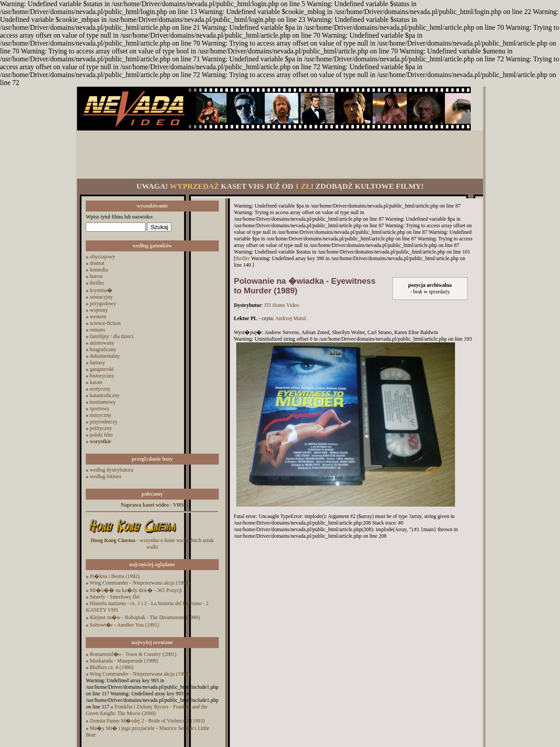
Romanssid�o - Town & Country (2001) (133, 654)
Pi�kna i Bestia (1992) (115, 576)
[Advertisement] (280, 155)
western (98, 317)
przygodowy (103, 303)
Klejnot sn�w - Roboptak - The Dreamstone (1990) (145, 617)
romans (97, 330)
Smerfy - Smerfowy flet (115, 597)
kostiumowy (103, 402)
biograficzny (103, 349)
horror (96, 276)
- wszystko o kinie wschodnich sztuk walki (152, 544)
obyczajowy (102, 257)
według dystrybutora (111, 470)
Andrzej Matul (290, 318)
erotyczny (100, 389)
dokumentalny (105, 356)
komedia (99, 270)
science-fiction (105, 323)
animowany (102, 343)
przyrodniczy (103, 422)
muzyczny (100, 415)
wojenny (99, 310)
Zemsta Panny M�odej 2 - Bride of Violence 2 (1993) (147, 721)
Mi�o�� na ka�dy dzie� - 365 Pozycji (136, 590)
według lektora (105, 476)
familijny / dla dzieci (112, 336)
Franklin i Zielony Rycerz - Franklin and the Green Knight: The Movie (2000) (147, 710)
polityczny (101, 428)
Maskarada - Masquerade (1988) (124, 661)
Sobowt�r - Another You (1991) (124, 625)
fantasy (97, 363)
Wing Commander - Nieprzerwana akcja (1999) (140, 583)
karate (96, 382)
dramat (97, 263)
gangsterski (102, 369)
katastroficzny (105, 395)
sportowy (100, 409)
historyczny (102, 376)
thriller (97, 283)
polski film (101, 435)
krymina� (101, 290)
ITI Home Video (282, 305)
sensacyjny (101, 297)
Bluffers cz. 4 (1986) (112, 667)
